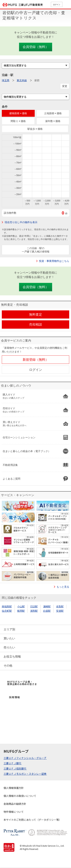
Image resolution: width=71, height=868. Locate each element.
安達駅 (60, 611)
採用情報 (15, 697)
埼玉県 (6, 80)
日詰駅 (34, 606)
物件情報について (14, 812)
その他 (8, 666)
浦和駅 (34, 611)
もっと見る (63, 587)
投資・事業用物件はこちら (54, 261)
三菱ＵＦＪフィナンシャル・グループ (25, 758)
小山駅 (21, 606)
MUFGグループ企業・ (22, 683)
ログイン (57, 4)
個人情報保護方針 (14, 788)
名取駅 (60, 606)
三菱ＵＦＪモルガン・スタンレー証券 (25, 774)
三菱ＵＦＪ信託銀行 (15, 768)
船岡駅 (21, 611)
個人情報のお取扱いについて (20, 796)
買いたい (9, 638)
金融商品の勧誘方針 (15, 804)
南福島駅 (7, 606)
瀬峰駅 (47, 606)
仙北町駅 (7, 611)
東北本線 (22, 80)
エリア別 (9, 629)
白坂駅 (47, 611)
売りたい (9, 647)
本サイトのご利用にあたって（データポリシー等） (32, 820)
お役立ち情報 (12, 657)
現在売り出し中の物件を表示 (21, 222)
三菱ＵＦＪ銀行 (13, 763)
